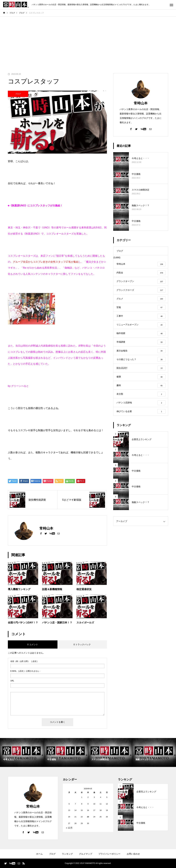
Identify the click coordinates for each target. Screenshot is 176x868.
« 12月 (69, 828)
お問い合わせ (133, 854)
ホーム (39, 854)
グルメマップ (86, 854)
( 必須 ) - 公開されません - (25, 671)
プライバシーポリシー (109, 854)
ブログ (18, 94)
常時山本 (141, 103)
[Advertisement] (88, 40)
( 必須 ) (24, 661)
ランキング (67, 854)
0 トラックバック (82, 644)
